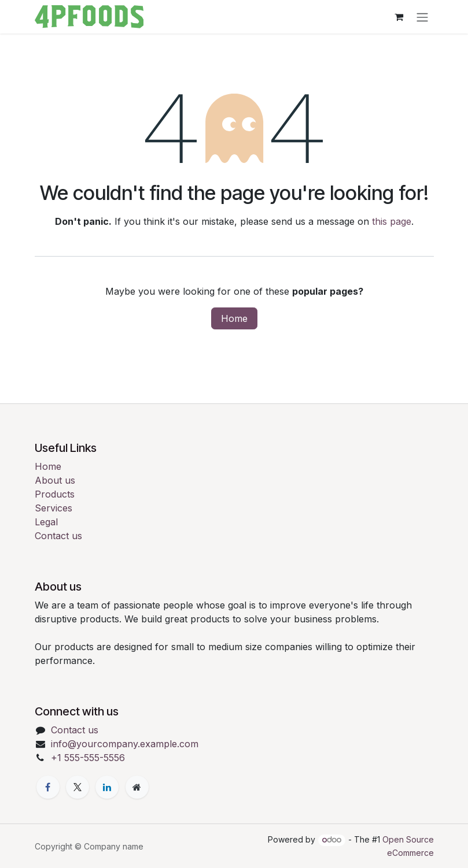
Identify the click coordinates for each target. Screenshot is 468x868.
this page (392, 221)
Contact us (58, 536)
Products (55, 494)
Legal (46, 522)
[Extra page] (137, 787)
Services (54, 508)
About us (55, 480)
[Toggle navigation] (422, 17)
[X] (78, 787)
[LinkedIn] (107, 787)
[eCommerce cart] (399, 17)
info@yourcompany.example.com (125, 744)
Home (234, 318)
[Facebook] (48, 787)
